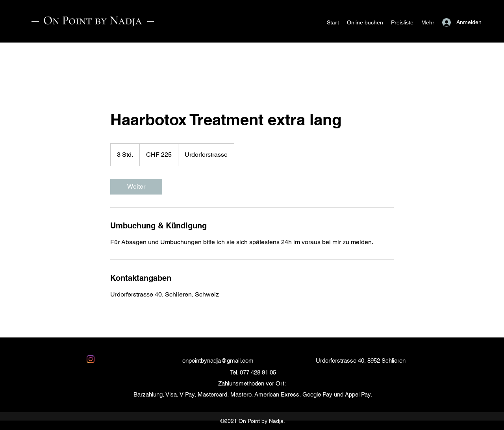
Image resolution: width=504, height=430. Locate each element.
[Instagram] (91, 359)
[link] (136, 187)
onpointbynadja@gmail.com (218, 360)
